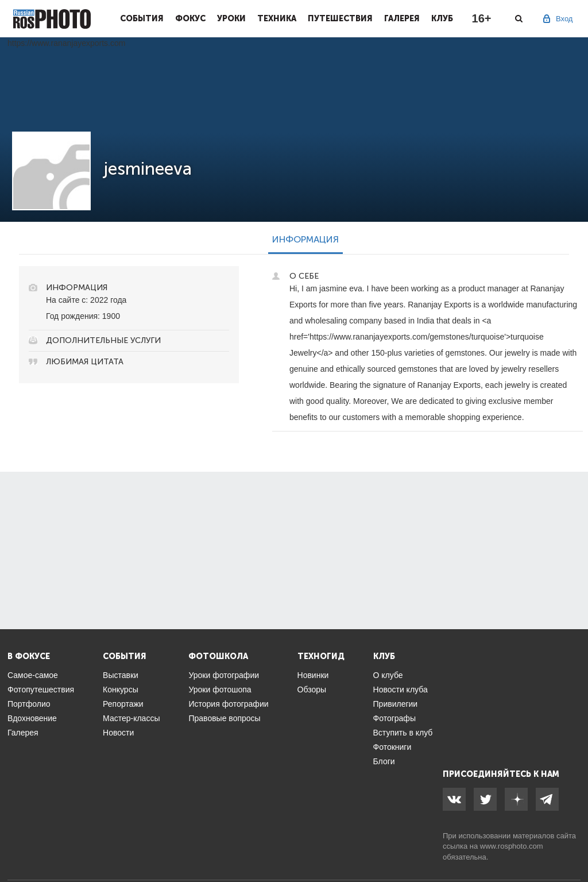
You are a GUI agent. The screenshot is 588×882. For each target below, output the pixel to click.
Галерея (402, 18)
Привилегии (396, 704)
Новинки (313, 675)
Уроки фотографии (224, 675)
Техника (277, 18)
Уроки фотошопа (220, 690)
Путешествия (340, 18)
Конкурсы (121, 690)
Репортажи (123, 704)
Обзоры (312, 690)
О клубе (388, 675)
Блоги (384, 761)
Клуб (442, 18)
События (142, 18)
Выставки (121, 675)
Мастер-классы (131, 718)
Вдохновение (32, 718)
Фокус (190, 18)
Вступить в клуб (403, 733)
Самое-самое (33, 675)
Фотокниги (392, 747)
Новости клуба (401, 690)
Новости (118, 733)
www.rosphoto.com (512, 846)
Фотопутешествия (41, 690)
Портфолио (29, 704)
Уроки (231, 18)
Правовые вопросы (224, 718)
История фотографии (228, 704)
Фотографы (394, 718)
